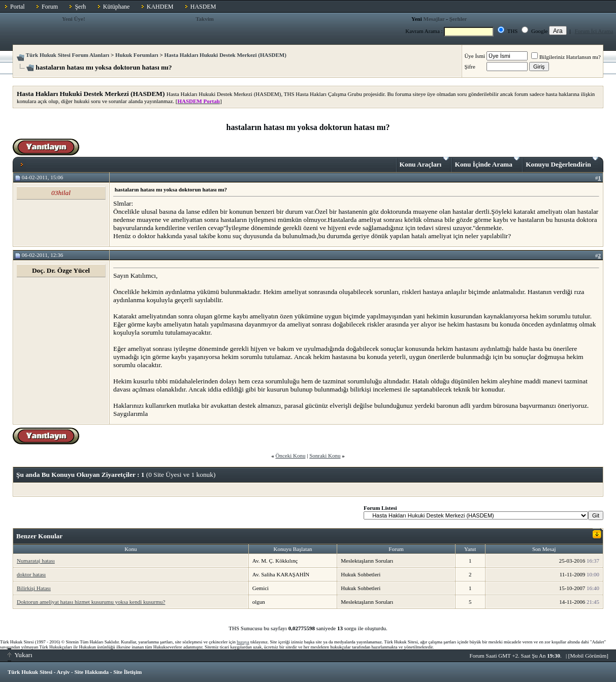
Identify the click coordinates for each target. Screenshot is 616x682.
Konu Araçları (424, 163)
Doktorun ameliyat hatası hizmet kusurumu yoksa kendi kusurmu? (91, 602)
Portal (18, 7)
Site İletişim (127, 672)
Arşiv (63, 672)
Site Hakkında (91, 672)
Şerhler (458, 19)
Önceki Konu (290, 456)
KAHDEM (160, 7)
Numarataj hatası (36, 561)
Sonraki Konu (325, 456)
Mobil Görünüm (589, 656)
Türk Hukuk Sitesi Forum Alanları (68, 55)
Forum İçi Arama (594, 31)
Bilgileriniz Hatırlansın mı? (566, 57)
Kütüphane (117, 7)
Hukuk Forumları (137, 55)
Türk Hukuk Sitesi (30, 672)
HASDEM (203, 7)
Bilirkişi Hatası (34, 588)
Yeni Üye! (74, 19)
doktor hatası (31, 574)
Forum (50, 7)
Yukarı (20, 655)
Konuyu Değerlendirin (562, 163)
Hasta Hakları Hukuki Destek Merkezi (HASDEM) (225, 55)
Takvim (205, 19)
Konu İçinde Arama (488, 163)
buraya (243, 642)
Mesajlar (434, 19)
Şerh (80, 7)
